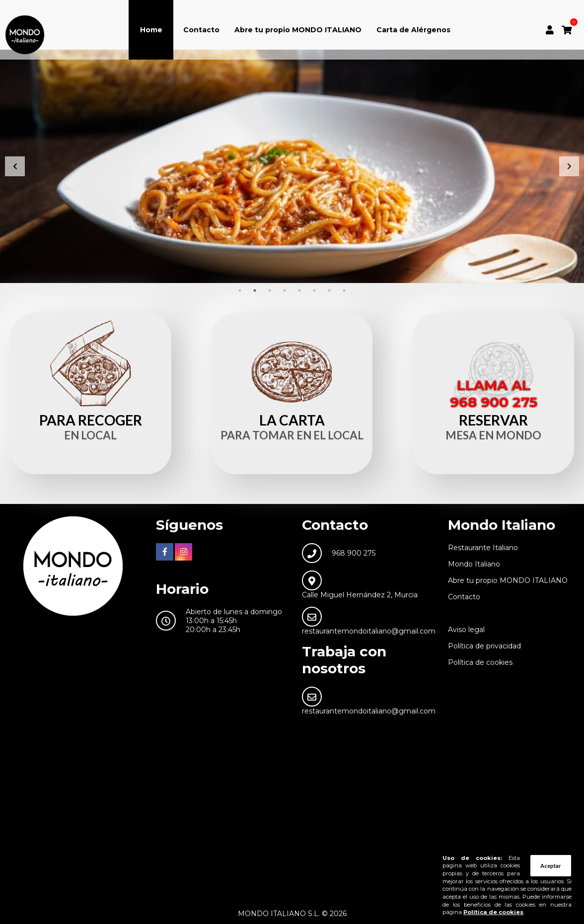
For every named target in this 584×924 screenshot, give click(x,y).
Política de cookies (480, 662)
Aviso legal (466, 630)
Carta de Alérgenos (413, 30)
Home (151, 30)
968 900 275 (354, 553)
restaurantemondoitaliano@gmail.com (369, 631)
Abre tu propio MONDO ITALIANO (298, 30)
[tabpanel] (292, 166)
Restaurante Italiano (483, 548)
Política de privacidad (484, 646)
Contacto (201, 30)
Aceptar (551, 866)
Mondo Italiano (474, 564)
